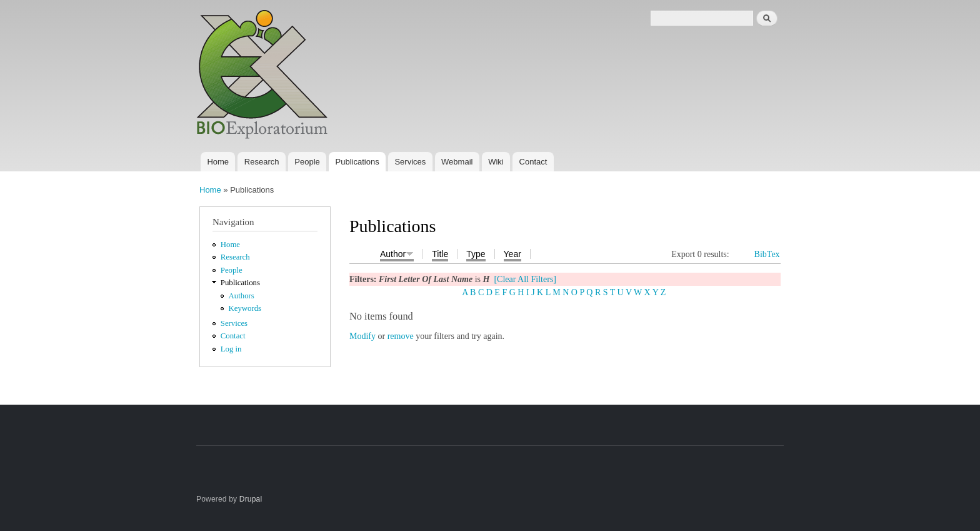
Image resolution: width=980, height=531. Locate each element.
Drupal (251, 499)
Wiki (496, 162)
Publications (357, 162)
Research (262, 162)
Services (410, 162)
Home (218, 162)
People (307, 162)
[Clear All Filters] (525, 279)
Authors (242, 296)
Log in (231, 349)
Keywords (245, 308)
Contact (533, 162)
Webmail (457, 162)
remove (401, 336)
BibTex (767, 254)
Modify (362, 336)
